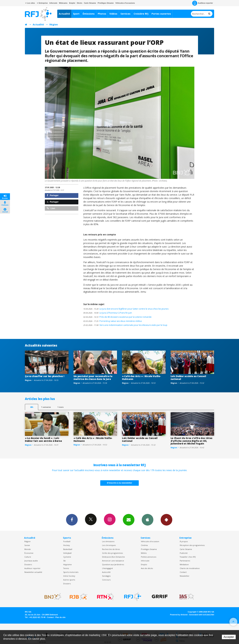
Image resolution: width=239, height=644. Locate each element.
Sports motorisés (71, 572)
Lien (51, 208)
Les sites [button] (30, 3)
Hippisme (67, 564)
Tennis (66, 568)
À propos (184, 541)
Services (125, 14)
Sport (76, 14)
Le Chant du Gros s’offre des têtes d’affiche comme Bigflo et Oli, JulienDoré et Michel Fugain (192, 441)
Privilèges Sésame (106, 3)
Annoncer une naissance (113, 561)
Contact (183, 572)
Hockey (66, 545)
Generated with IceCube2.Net (202, 615)
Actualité (64, 14)
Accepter (229, 637)
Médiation (184, 564)
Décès (80, 3)
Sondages (106, 576)
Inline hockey (69, 576)
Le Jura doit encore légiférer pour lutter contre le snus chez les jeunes (126, 309)
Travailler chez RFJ (188, 557)
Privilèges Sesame (149, 549)
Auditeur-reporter (203, 3)
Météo (144, 553)
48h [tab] (32, 407)
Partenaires (185, 561)
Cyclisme (67, 557)
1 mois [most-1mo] (60, 407)
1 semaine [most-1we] (46, 407)
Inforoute (53, 3)
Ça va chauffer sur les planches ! (45, 376)
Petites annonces (149, 557)
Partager (53, 195)
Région (54, 24)
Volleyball (67, 553)
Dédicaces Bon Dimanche (113, 557)
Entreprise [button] (42, 3)
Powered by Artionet (179, 615)
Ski (64, 561)
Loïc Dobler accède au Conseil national (188, 378)
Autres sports (69, 580)
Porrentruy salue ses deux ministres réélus (113, 321)
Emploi (72, 3)
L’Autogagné (107, 568)
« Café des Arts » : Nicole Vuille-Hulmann (141, 378)
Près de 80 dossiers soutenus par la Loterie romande (117, 317)
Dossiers (28, 564)
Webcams (63, 3)
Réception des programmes (192, 545)
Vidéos (113, 14)
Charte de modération (190, 568)
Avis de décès (147, 568)
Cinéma (144, 545)
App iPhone (148, 520)
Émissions (89, 14)
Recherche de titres (111, 549)
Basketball (68, 549)
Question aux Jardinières (113, 564)
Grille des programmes (112, 553)
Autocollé (106, 572)
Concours (106, 580)
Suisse (27, 545)
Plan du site (60, 617)
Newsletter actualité (33, 572)
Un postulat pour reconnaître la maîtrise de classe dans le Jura (93, 378)
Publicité (184, 553)
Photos (102, 14)
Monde (28, 549)
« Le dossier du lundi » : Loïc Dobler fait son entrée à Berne (43, 439)
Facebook (72, 520)
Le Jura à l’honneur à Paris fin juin (108, 313)
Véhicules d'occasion (150, 541)
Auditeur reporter (32, 568)
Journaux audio (31, 561)
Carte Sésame (90, 3)
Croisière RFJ (141, 14)
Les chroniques (109, 545)
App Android (166, 520)
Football (67, 541)
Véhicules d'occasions (125, 3)
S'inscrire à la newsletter (119, 483)
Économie (29, 553)
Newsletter (185, 576)
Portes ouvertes (161, 14)
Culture (28, 557)
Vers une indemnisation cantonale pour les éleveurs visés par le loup (125, 325)
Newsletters (129, 520)
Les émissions (108, 541)
